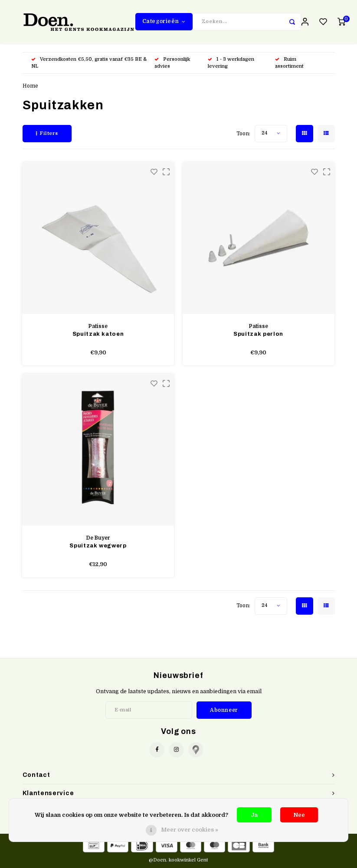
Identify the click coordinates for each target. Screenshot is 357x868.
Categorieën (164, 21)
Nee (299, 815)
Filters (47, 133)
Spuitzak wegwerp (98, 546)
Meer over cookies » (190, 830)
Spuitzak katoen (98, 334)
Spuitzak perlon (258, 334)
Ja (254, 815)
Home (30, 86)
